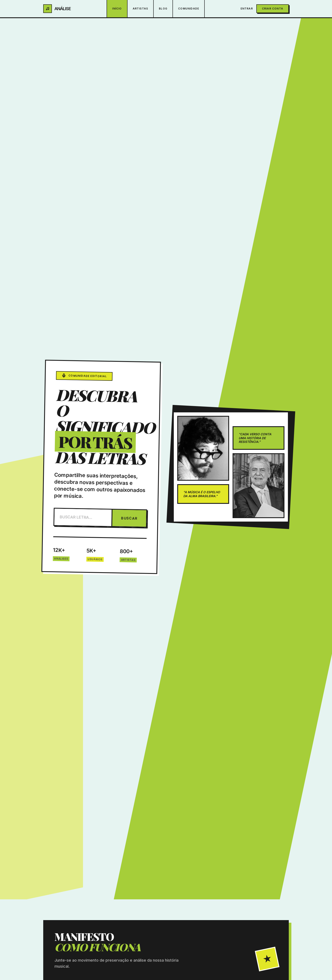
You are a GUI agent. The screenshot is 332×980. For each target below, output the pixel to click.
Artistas (140, 9)
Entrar (247, 9)
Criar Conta (273, 9)
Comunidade (189, 9)
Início (117, 9)
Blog (163, 9)
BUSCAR (129, 518)
